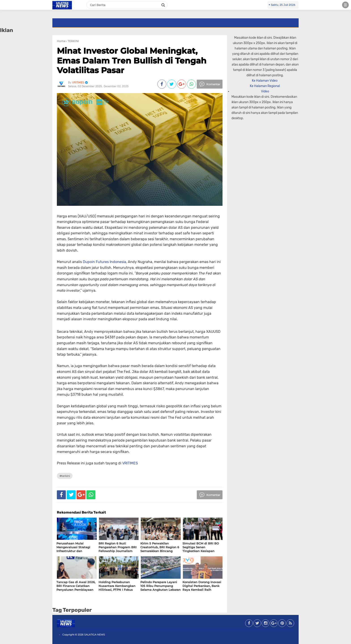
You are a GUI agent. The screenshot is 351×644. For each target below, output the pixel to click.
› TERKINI (73, 41)
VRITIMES (130, 463)
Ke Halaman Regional (265, 86)
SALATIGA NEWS (95, 635)
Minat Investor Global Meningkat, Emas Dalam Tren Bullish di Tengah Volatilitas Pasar (132, 60)
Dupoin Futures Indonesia (104, 262)
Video (265, 91)
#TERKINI (65, 476)
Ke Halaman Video (265, 81)
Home (61, 41)
